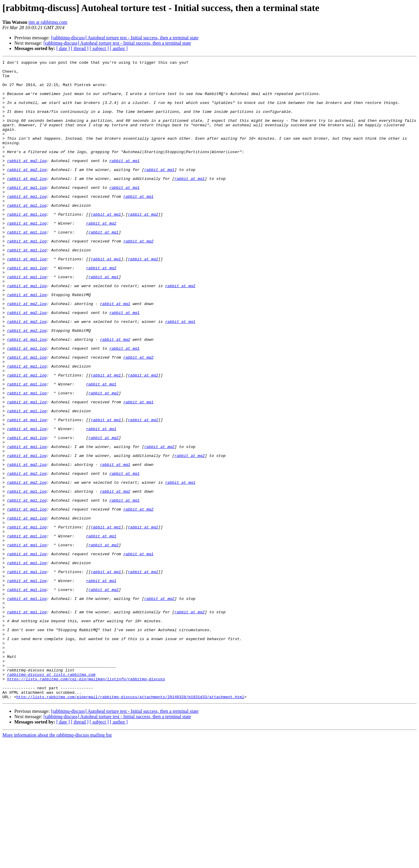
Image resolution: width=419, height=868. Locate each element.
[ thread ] (80, 48)
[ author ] (119, 48)
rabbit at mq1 (124, 181)
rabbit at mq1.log (27, 213)
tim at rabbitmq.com (48, 22)
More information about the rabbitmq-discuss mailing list (57, 863)
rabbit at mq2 (143, 245)
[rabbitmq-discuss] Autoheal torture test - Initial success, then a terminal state (125, 38)
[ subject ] (99, 48)
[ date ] (63, 48)
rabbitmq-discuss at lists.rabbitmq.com (51, 798)
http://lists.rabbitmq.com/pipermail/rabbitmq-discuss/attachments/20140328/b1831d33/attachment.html (130, 825)
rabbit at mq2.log (27, 181)
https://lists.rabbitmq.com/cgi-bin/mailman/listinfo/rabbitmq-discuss (86, 803)
